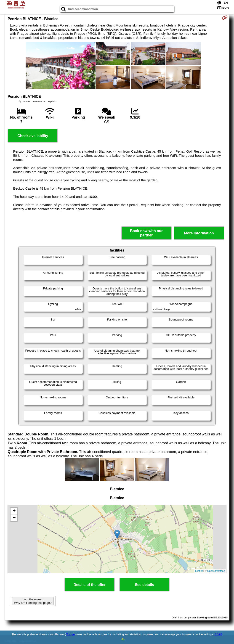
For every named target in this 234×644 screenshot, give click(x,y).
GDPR (219, 634)
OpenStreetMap (216, 571)
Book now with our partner (146, 233)
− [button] (14, 518)
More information (199, 233)
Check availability (33, 136)
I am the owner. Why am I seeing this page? (33, 601)
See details (144, 585)
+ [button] (14, 511)
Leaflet (199, 571)
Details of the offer (90, 585)
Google (70, 634)
